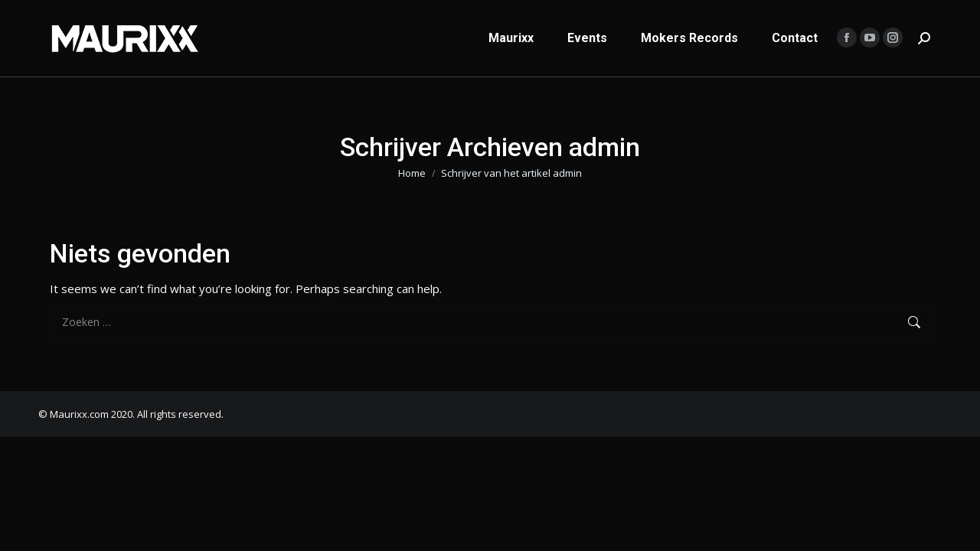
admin (604, 147)
